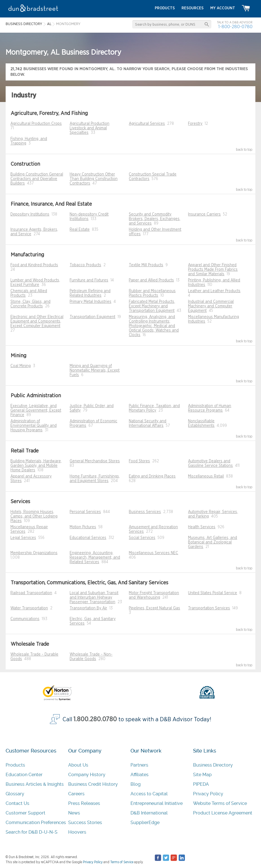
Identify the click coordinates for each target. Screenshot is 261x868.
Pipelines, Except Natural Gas (154, 608)
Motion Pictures (83, 527)
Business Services (145, 512)
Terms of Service (122, 862)
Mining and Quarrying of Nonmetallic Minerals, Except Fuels (95, 370)
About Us (78, 765)
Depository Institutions (30, 214)
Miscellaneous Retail (206, 476)
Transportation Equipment (92, 317)
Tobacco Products (85, 265)
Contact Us (17, 803)
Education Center (24, 775)
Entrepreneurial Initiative (157, 803)
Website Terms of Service (220, 803)
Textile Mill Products (146, 265)
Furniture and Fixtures (89, 280)
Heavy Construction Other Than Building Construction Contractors (94, 179)
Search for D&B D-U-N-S (32, 832)
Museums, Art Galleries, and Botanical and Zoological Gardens (213, 542)
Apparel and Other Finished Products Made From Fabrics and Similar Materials (213, 270)
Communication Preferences (36, 823)
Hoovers (77, 832)
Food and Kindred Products (34, 265)
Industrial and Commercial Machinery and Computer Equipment (211, 306)
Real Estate (80, 230)
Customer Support (26, 813)
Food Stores (139, 461)
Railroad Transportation (31, 593)
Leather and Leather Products (214, 291)
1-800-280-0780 (235, 27)
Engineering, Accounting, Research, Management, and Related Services (95, 558)
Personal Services (85, 512)
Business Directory (213, 765)
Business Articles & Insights (35, 784)
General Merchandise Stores (95, 461)
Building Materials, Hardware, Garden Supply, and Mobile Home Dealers (36, 466)
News (74, 813)
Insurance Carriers (204, 214)
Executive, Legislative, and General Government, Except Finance (36, 410)
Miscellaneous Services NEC (153, 553)
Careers (76, 794)
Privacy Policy (208, 794)
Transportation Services (209, 608)
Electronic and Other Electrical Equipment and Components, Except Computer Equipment (37, 321)
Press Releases (84, 803)
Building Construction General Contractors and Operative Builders (37, 179)
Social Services (142, 538)
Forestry (195, 124)
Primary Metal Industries (90, 302)
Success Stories (85, 823)
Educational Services (88, 538)
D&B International (149, 813)
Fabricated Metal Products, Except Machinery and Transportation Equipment (152, 306)
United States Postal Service (213, 593)
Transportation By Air (88, 608)
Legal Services (23, 538)
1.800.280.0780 (95, 719)
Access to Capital (149, 794)
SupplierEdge (145, 823)
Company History (87, 775)
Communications (25, 619)
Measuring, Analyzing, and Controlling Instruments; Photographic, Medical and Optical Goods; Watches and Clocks (154, 326)
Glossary (15, 794)
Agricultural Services (147, 124)
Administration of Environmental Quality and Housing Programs (34, 426)
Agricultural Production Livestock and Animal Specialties (89, 128)
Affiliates (140, 775)
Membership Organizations (34, 553)
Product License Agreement (223, 813)
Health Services (202, 527)
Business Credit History (93, 784)
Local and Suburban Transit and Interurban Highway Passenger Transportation (94, 598)
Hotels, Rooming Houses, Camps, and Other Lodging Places (34, 516)
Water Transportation (29, 608)
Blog (136, 784)
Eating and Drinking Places (152, 476)
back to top (244, 150)
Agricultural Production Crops (36, 124)
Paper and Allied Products (151, 280)
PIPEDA (201, 784)
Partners (139, 765)
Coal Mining (21, 366)
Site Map (202, 775)
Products (15, 765)
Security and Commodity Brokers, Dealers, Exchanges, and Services (155, 219)
